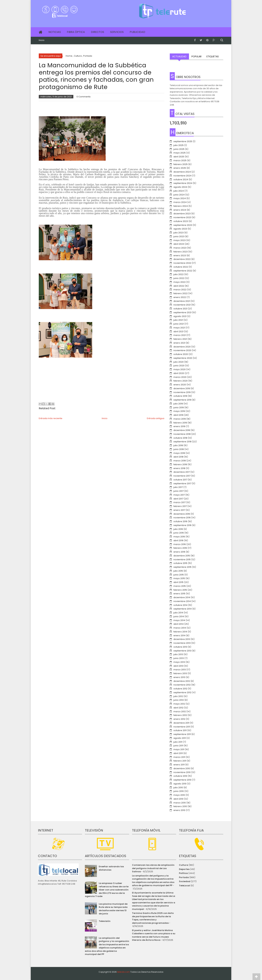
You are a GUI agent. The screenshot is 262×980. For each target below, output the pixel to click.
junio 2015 (179, 575)
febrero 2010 (180, 806)
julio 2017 (178, 487)
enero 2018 (179, 468)
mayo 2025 (180, 153)
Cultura (184, 865)
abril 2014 (179, 624)
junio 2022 (179, 278)
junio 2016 (179, 533)
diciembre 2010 (182, 768)
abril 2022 (179, 286)
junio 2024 (179, 195)
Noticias (55, 32)
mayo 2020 (180, 369)
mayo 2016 (179, 537)
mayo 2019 (179, 411)
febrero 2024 (181, 206)
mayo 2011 (179, 749)
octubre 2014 (180, 605)
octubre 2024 (181, 179)
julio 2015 (178, 571)
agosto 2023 (180, 229)
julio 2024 (179, 191)
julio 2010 (178, 787)
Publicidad (137, 32)
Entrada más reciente (51, 418)
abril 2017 (178, 499)
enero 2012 (179, 719)
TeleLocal (184, 886)
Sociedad (185, 881)
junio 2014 (179, 616)
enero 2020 (180, 385)
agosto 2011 (180, 738)
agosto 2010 (180, 784)
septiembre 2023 (183, 225)
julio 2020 (179, 362)
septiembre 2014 (183, 609)
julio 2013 (178, 654)
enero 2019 (179, 426)
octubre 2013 (180, 647)
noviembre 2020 (182, 350)
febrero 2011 (180, 761)
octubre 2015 (180, 563)
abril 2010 (178, 799)
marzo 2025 (180, 160)
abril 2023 (179, 244)
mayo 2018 (179, 453)
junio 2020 (179, 366)
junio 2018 (179, 449)
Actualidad (179, 56)
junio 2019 (179, 407)
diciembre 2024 (182, 172)
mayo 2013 (179, 662)
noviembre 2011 (182, 727)
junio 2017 (179, 491)
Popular (196, 56)
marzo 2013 (180, 670)
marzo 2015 (180, 586)
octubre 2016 (180, 521)
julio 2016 (178, 529)
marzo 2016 (180, 544)
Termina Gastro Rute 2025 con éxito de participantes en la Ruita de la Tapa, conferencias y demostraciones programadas (153, 918)
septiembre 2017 (182, 483)
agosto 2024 (180, 187)
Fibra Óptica (76, 32)
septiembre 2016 (182, 525)
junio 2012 (179, 700)
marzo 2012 (180, 711)
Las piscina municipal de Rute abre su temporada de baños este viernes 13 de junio (113, 909)
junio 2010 (179, 791)
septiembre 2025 (183, 141)
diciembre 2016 (182, 514)
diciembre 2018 (182, 430)
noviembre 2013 (182, 643)
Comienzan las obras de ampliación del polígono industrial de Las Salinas (153, 868)
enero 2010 (179, 810)
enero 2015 (179, 594)
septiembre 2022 (183, 271)
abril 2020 (179, 373)
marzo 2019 (180, 419)
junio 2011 (178, 746)
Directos (97, 32)
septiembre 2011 (182, 734)
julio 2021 (178, 320)
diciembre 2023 (182, 214)
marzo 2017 (180, 502)
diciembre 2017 (182, 472)
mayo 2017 (179, 495)
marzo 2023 (180, 248)
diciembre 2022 (182, 259)
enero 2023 (180, 255)
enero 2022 (180, 297)
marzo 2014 (180, 628)
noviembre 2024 (182, 176)
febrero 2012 (180, 715)
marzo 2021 (180, 335)
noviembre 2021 (182, 305)
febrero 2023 (181, 252)
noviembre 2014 (182, 601)
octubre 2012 (180, 689)
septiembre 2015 (182, 567)
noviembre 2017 (182, 476)
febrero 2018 (180, 464)
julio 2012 (178, 696)
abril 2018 (178, 457)
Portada (184, 877)
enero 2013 (179, 677)
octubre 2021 (180, 309)
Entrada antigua (156, 418)
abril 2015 (178, 582)
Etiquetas (213, 56)
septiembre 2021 (182, 312)
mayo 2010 (179, 795)
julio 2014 (178, 613)
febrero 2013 (180, 673)
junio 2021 (179, 324)
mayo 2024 (180, 198)
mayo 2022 (180, 282)
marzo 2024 (180, 202)
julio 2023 (179, 233)
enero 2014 (179, 635)
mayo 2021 (179, 328)
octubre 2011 (180, 730)
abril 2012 (178, 708)
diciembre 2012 (182, 681)
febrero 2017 (180, 506)
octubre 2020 (181, 354)
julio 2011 (178, 742)
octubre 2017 (180, 480)
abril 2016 (178, 540)
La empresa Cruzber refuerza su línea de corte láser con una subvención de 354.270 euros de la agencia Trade (107, 890)
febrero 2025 (181, 164)
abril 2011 (178, 753)
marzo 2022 (180, 290)
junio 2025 (179, 149)
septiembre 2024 (183, 183)
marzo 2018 (180, 461)
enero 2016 (179, 552)
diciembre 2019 (182, 388)
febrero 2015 (180, 590)
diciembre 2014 (182, 597)
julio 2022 (179, 274)
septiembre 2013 (182, 651)
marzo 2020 (180, 377)
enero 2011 (179, 765)
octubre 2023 (181, 221)
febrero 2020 (181, 381)
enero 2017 (179, 510)
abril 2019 (178, 415)
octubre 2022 (181, 267)
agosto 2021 (180, 316)
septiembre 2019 (182, 400)
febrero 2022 (181, 293)
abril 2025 (179, 157)
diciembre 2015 (182, 556)
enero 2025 (180, 168)
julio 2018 (178, 445)
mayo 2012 (179, 704)
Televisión (105, 921)
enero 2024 (180, 210)
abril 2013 (178, 666)
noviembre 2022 (182, 263)
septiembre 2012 (182, 692)
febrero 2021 (180, 339)
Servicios (117, 32)
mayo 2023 (180, 240)
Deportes (184, 869)
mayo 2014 (179, 620)
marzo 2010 (180, 803)
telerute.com (123, 972)
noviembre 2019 (182, 392)
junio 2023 (179, 236)
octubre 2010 (180, 776)
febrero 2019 (180, 423)
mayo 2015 (179, 578)
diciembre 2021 (182, 301)
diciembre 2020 (182, 347)
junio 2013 (179, 658)
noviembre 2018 (182, 434)
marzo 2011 (179, 757)
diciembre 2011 (181, 723)
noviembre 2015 (182, 559)
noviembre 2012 (182, 685)
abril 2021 (178, 331)
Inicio (42, 40)
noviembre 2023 (182, 217)
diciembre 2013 (182, 639)
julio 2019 (178, 404)
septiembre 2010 (182, 780)
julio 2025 (179, 145)
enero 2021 (179, 343)
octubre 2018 (180, 438)
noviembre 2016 (182, 518)
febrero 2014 (180, 632)
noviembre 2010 (182, 772)
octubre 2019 (180, 396)
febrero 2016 (180, 548)
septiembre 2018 (182, 442)
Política (183, 873)
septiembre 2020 (183, 358)
